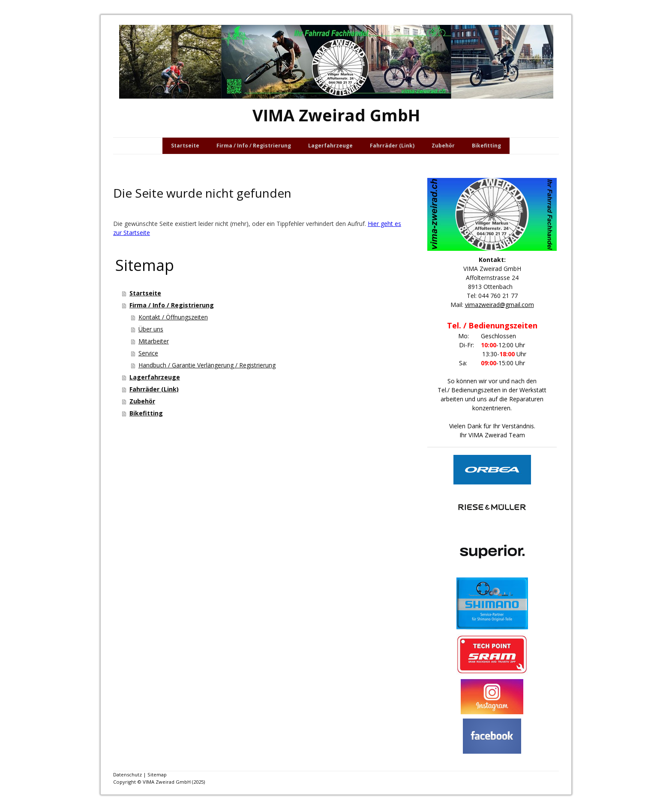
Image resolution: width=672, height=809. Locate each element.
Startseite (185, 146)
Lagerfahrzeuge (330, 146)
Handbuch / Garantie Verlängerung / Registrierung (207, 365)
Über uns (151, 329)
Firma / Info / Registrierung (254, 146)
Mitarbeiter (154, 341)
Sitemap (157, 774)
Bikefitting (486, 146)
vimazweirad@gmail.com (499, 305)
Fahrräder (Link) (392, 146)
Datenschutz (127, 774)
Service (148, 353)
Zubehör (443, 146)
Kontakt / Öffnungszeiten (173, 317)
